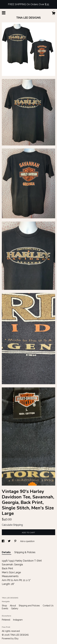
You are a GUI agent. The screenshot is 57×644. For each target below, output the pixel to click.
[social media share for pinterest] (16, 541)
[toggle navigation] (4, 13)
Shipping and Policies (30, 606)
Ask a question (27, 541)
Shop (5, 606)
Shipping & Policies (25, 552)
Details (7, 552)
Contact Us (48, 606)
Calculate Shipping (12, 525)
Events (5, 608)
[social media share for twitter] (9, 541)
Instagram (18, 620)
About (13, 606)
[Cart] (54, 14)
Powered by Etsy (10, 639)
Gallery (15, 608)
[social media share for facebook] (3, 541)
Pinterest (6, 620)
